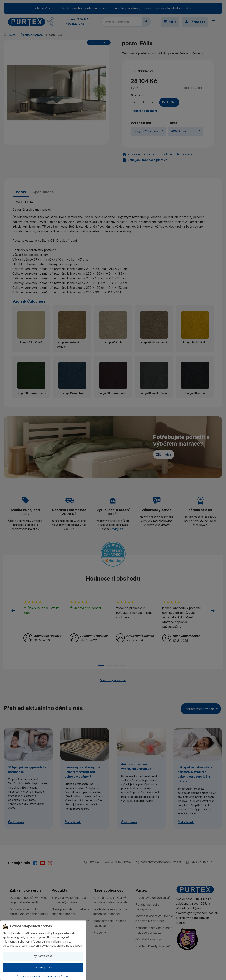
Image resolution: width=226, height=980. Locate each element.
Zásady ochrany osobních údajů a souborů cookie (43, 976)
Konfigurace (43, 956)
